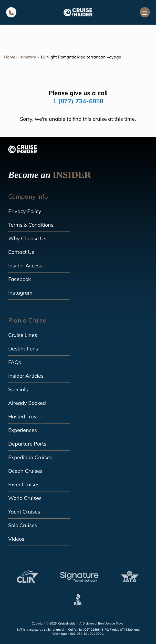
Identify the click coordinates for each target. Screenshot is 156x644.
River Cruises (24, 484)
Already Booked (27, 403)
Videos (16, 539)
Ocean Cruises (25, 471)
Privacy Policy (25, 211)
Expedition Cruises (30, 457)
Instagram (20, 293)
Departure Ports (27, 444)
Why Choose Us (27, 238)
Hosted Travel (24, 416)
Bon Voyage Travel (111, 623)
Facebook (19, 279)
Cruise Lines (23, 335)
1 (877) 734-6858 (78, 101)
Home (10, 57)
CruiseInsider (67, 623)
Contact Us (21, 252)
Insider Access (25, 265)
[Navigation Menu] (145, 12)
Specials (18, 389)
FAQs (15, 362)
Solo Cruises (23, 525)
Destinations (23, 349)
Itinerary (28, 57)
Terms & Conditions (31, 225)
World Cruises (25, 498)
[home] (78, 12)
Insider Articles (26, 376)
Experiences (23, 430)
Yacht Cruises (24, 512)
